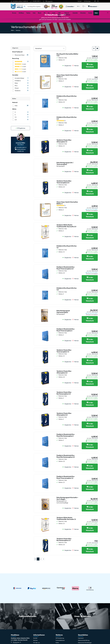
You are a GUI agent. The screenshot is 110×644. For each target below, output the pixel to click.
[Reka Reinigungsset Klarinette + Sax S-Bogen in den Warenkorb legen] (90, 515)
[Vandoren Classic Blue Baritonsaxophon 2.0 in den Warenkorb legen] (90, 411)
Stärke (14, 116)
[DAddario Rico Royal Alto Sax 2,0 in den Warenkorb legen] (90, 138)
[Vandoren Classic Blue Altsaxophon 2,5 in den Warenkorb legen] (90, 390)
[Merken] (76, 73)
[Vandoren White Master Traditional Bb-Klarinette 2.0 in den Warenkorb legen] (90, 243)
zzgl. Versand (95, 65)
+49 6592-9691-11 (21, 154)
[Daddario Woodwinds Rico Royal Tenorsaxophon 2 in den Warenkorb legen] (90, 348)
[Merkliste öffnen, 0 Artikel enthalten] (84, 6)
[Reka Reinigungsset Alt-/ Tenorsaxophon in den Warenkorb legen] (90, 178)
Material (15, 109)
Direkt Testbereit (17, 59)
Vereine (18, 37)
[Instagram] (98, 1)
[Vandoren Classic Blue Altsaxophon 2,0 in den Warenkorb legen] (90, 432)
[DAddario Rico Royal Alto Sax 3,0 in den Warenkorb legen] (90, 307)
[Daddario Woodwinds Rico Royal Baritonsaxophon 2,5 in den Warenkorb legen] (90, 474)
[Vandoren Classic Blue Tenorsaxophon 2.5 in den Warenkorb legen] (90, 199)
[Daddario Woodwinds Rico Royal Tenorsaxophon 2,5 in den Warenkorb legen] (90, 286)
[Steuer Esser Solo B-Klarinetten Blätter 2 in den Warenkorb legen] (90, 222)
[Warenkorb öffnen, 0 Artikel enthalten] (93, 6)
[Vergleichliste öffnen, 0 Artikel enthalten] (79, 6)
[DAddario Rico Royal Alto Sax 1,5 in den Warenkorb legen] (90, 264)
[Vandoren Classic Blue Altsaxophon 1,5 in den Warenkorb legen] (90, 159)
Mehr (12, 37)
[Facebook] (95, 1)
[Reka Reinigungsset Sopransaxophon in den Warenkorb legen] (90, 326)
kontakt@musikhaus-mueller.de (20, 1)
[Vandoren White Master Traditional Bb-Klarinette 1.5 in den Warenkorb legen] (90, 536)
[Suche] (35, 6)
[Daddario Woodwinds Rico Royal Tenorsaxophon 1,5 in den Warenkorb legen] (90, 495)
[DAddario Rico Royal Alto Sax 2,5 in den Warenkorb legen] (90, 115)
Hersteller (15, 82)
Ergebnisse (20, 135)
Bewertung (16, 65)
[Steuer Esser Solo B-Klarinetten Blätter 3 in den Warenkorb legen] (90, 94)
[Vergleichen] (67, 73)
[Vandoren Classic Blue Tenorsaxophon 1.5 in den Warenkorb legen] (90, 369)
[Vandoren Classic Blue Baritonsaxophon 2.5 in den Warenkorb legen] (90, 557)
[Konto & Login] (70, 6)
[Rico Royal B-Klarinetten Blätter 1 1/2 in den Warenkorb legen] (90, 73)
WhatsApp (87, 1)
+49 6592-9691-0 (36, 1)
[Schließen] (108, 21)
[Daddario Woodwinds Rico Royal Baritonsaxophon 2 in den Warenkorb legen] (90, 453)
